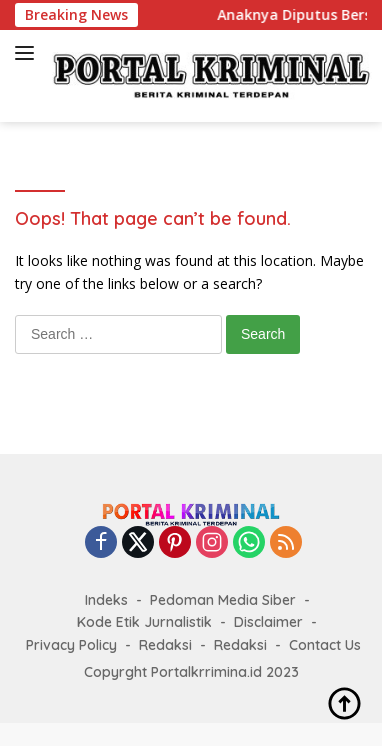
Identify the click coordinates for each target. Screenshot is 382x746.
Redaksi (165, 645)
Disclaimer (268, 622)
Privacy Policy (71, 645)
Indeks (106, 600)
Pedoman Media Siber (223, 600)
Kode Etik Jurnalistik (144, 622)
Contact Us (325, 645)
